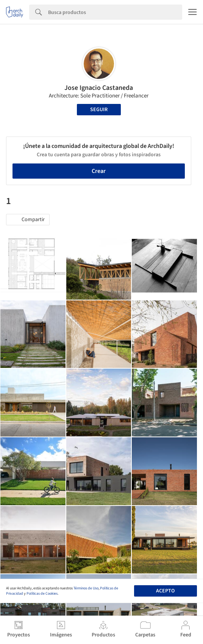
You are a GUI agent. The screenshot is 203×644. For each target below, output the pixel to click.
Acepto (165, 591)
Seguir (99, 110)
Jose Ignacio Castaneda (99, 88)
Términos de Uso (86, 588)
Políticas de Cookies (42, 594)
